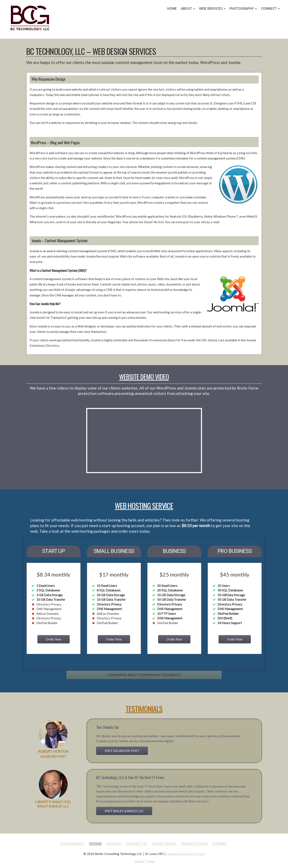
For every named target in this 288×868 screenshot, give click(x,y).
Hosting (114, 844)
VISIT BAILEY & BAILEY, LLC (124, 811)
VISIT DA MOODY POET (122, 751)
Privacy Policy (195, 844)
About (188, 9)
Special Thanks (145, 861)
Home (172, 9)
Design (95, 844)
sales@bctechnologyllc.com (186, 854)
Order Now (54, 639)
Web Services (212, 9)
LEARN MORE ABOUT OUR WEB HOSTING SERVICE (144, 675)
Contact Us (136, 844)
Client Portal (164, 844)
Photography (243, 9)
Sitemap (220, 844)
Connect (270, 9)
